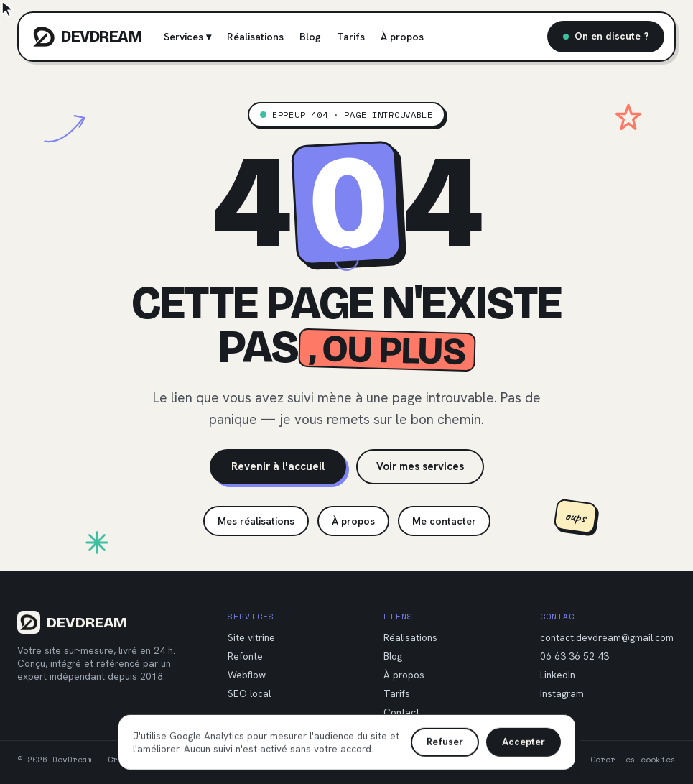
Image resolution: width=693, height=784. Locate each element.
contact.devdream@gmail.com (607, 637)
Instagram (562, 693)
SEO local (249, 693)
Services (187, 37)
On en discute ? (606, 36)
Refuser (445, 738)
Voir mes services (420, 466)
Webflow (247, 675)
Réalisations (255, 37)
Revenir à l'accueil (278, 466)
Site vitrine (251, 637)
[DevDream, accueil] (88, 37)
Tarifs (351, 37)
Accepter (524, 738)
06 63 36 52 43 (575, 656)
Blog (310, 37)
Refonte (245, 656)
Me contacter (444, 521)
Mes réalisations (256, 521)
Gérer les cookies (633, 760)
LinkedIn (558, 675)
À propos (402, 37)
